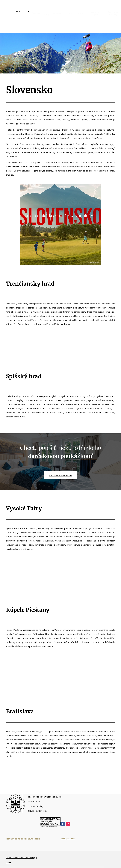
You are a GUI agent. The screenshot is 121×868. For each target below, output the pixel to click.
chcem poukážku (61, 475)
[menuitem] (35, 13)
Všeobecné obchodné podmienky (21, 858)
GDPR (9, 862)
